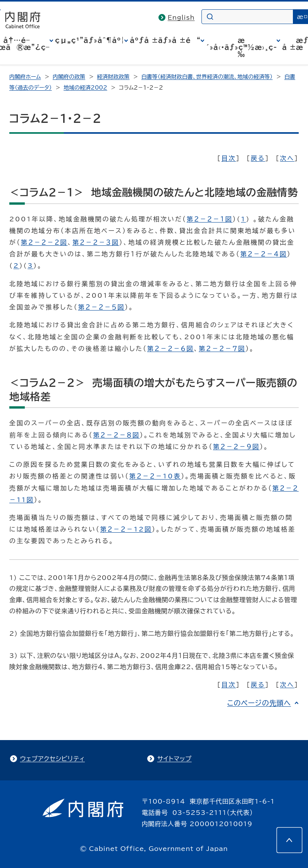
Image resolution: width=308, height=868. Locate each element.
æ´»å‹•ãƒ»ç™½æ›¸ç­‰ (242, 47)
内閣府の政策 (69, 77)
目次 (229, 158)
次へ (287, 158)
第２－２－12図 (126, 529)
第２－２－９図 (237, 447)
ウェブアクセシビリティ (52, 759)
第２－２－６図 (171, 349)
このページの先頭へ (259, 703)
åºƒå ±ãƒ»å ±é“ (165, 40)
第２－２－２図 (44, 242)
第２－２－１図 (210, 219)
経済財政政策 (113, 77)
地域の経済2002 (85, 88)
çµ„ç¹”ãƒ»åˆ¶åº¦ (90, 40)
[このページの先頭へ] (289, 840)
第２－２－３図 (96, 242)
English (181, 17)
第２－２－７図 (222, 349)
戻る (258, 158)
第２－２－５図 (101, 307)
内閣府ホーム (25, 77)
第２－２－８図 (116, 435)
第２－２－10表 (155, 476)
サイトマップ (175, 759)
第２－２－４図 (264, 254)
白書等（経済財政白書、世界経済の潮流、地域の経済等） (207, 77)
